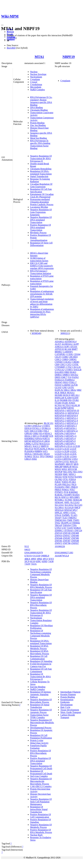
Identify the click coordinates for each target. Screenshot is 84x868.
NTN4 (71, 477)
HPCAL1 (75, 395)
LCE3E (66, 456)
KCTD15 (67, 405)
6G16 (33, 561)
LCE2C (73, 451)
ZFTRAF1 (69, 530)
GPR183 (28, 433)
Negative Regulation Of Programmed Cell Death (41, 767)
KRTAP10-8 (37, 441)
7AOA (34, 564)
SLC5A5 (78, 505)
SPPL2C (59, 513)
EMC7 (64, 377)
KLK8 (58, 408)
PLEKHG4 (29, 451)
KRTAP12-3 (60, 421)
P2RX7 (58, 482)
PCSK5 (72, 482)
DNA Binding (36, 107)
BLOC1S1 (49, 423)
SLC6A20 (69, 507)
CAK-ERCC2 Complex (41, 786)
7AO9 (27, 564)
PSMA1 (65, 490)
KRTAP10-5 (73, 413)
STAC (73, 513)
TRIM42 (76, 523)
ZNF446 (59, 538)
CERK (65, 357)
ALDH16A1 (67, 344)
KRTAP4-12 (72, 431)
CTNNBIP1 (60, 367)
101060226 (60, 546)
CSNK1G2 (36, 426)
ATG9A (74, 347)
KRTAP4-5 (60, 436)
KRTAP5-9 (71, 441)
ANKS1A (59, 347)
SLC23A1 (59, 505)
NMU (65, 474)
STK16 (58, 515)
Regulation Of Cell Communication (39, 657)
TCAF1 (74, 515)
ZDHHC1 (59, 530)
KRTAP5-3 (60, 439)
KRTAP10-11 (61, 413)
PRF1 (68, 487)
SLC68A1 (59, 507)
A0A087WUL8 (62, 556)
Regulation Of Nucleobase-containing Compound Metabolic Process (41, 634)
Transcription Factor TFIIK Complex (39, 716)
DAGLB (77, 370)
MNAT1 (28, 446)
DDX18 (28, 428)
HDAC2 (28, 436)
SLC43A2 (69, 505)
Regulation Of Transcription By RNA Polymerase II (40, 677)
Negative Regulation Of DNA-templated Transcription (41, 220)
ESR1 (40, 431)
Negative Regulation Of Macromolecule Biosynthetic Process (41, 781)
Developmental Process (41, 728)
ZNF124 (78, 530)
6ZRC (38, 561)
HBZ (79, 390)
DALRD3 (59, 372)
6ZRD (45, 561)
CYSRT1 (46, 426)
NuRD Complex (37, 90)
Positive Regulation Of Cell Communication (41, 816)
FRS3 (65, 382)
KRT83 (70, 408)
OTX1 (66, 479)
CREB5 (76, 362)
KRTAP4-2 (60, 433)
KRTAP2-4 (60, 428)
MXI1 (64, 469)
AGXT (58, 344)
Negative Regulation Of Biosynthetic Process (41, 701)
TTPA (74, 525)
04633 (27, 549)
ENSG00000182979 (34, 553)
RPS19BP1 (75, 497)
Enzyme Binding (38, 687)
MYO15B (72, 469)
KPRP (64, 408)
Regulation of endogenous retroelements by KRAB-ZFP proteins (42, 294)
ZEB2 (34, 459)
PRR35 (58, 490)
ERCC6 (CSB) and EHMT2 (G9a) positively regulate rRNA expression (42, 266)
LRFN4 (58, 462)
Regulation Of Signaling (41, 661)
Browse (10, 32)
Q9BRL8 (45, 556)
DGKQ (73, 372)
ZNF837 (75, 543)
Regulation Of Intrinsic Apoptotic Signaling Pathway (41, 694)
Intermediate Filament (70, 692)
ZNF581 (59, 541)
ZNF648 (75, 541)
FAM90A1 (70, 380)
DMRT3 (66, 375)
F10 (70, 377)
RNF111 (65, 497)
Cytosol (34, 82)
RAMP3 (68, 495)
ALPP (76, 344)
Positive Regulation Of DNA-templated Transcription (41, 227)
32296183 (11, 38)
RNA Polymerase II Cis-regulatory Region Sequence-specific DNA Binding (41, 101)
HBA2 (73, 390)
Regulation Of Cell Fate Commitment (41, 670)
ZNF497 (67, 538)
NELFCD (29, 449)
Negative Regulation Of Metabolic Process (41, 826)
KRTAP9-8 (60, 446)
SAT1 (45, 451)
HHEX (63, 393)
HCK (57, 393)
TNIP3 (76, 520)
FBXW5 (59, 382)
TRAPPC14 (66, 523)
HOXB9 (58, 395)
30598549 (36, 333)
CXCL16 (76, 367)
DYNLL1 (37, 428)
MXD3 (58, 469)
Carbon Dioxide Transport (68, 716)
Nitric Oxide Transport (71, 712)
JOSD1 (72, 403)
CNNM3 (59, 362)
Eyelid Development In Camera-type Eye (41, 665)
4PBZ (40, 559)
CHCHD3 (73, 357)
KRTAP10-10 (73, 410)
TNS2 (57, 523)
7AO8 (51, 561)
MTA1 (39, 57)
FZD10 (58, 385)
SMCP (77, 507)
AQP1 (67, 347)
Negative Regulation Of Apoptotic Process (41, 711)
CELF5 (58, 357)
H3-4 (42, 433)
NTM (65, 477)
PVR (66, 492)
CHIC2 (58, 359)
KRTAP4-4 (71, 433)
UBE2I (28, 459)
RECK (58, 497)
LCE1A (69, 446)
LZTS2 (35, 444)
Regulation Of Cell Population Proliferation (41, 737)
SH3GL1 (29, 454)
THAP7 (58, 518)
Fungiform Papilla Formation (38, 747)
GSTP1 (71, 387)
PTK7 (72, 490)
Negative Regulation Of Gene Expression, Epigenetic (41, 212)
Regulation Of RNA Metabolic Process (39, 647)
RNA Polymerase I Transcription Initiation (41, 272)
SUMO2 (28, 456)
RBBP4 (39, 451)
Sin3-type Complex (39, 776)
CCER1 (70, 354)
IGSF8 (75, 398)
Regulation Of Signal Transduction (40, 706)
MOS (76, 464)
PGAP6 (58, 484)
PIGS (74, 484)
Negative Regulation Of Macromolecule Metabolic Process (42, 723)
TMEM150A (61, 520)
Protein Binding (37, 123)
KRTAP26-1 (71, 428)
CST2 (69, 364)
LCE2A (58, 451)
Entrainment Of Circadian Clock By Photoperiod (42, 196)
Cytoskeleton (36, 84)
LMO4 (47, 441)
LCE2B (66, 451)
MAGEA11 (45, 444)
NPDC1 (72, 474)
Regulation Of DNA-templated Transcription (41, 173)
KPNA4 (39, 439)
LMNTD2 (67, 459)
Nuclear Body (36, 835)
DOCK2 (74, 375)
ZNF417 (67, 536)
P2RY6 (65, 482)
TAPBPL (66, 515)
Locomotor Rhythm (39, 207)
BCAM (68, 349)
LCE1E (66, 449)
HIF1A (36, 436)
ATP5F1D (59, 349)
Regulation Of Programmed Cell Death (41, 772)
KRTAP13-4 (60, 426)
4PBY (34, 559)
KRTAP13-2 (60, 423)
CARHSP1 (68, 352)
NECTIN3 (78, 472)
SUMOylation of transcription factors (39, 259)
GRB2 (36, 433)
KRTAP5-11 (71, 436)
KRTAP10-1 (60, 410)
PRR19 (74, 487)
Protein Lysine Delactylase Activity (39, 742)
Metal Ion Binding (38, 138)
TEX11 (36, 456)
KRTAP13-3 (72, 423)
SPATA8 (68, 510)
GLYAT (58, 387)
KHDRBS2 (30, 439)
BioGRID (11, 48)
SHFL (67, 502)
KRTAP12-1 (60, 418)
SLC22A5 (75, 502)
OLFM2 (58, 479)
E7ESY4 (28, 556)
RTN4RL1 (59, 500)
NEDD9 (58, 474)
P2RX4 (72, 479)
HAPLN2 (59, 390)
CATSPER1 (60, 354)
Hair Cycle (65, 707)
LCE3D (58, 456)
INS (70, 400)
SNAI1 (47, 454)
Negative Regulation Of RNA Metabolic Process (41, 586)
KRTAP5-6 (60, 441)
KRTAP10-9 (72, 416)
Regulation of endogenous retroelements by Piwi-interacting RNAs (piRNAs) (42, 313)
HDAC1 (48, 433)
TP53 (42, 456)
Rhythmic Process (38, 233)
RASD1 (76, 495)
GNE (65, 387)
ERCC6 (34, 431)
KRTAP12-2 (72, 418)
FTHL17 (73, 382)
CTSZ (69, 367)
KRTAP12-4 (72, 421)
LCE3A (66, 454)
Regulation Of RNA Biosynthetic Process (40, 652)
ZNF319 (59, 533)
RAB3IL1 (59, 495)
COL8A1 (67, 362)
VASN (70, 528)
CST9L (75, 364)
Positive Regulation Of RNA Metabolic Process (41, 831)
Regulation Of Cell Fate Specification (41, 190)
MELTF (69, 464)
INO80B (64, 400)
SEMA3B (77, 500)
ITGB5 (65, 403)
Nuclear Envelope (38, 74)
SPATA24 (59, 510)
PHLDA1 (67, 484)
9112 (27, 546)
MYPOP (59, 472)
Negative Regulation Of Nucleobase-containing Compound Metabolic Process (41, 573)
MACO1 (74, 462)
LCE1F (73, 449)
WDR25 (77, 528)
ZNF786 (67, 543)
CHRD (65, 359)
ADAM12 (59, 342)
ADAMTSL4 (70, 342)
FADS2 (75, 377)
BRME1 (58, 352)
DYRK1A (46, 428)
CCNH (28, 426)
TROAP (58, 525)
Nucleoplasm (36, 77)
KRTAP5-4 (71, 439)
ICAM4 (68, 398)
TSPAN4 (67, 525)
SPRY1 (66, 513)
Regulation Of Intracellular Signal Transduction (39, 809)
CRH (57, 364)
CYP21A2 (59, 370)
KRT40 (28, 441)
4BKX (27, 559)
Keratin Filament (68, 694)
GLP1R (74, 385)
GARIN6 (66, 385)
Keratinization (67, 700)
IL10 (57, 400)
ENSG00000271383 (64, 553)
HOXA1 (71, 393)
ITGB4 (58, 403)
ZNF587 (67, 541)
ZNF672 (59, 543)
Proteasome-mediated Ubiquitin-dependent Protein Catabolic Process (42, 202)
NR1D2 (58, 477)
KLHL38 (76, 405)
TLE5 (65, 518)
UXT (64, 528)
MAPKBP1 (60, 464)
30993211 (65, 333)
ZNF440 (75, 536)
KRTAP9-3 (71, 444)
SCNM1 (69, 500)
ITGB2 (75, 400)
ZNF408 (75, 533)
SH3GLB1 (38, 454)
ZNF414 (59, 536)
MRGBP (59, 467)
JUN (51, 436)
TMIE (70, 520)
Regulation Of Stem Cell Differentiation (41, 244)
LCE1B (76, 446)
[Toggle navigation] (2, 25)
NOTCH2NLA (41, 449)
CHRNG (73, 359)
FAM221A (60, 380)
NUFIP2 (78, 477)
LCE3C (73, 454)
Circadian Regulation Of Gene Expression (41, 185)
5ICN (27, 561)
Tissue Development (70, 710)
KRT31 (46, 439)
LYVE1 (66, 462)
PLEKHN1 (60, 487)
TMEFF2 (72, 518)
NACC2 (36, 446)
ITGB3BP (44, 436)
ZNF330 (67, 533)
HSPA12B (59, 398)
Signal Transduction (39, 176)
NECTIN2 (68, 472)
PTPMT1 (59, 492)
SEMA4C (59, 502)
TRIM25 (49, 456)
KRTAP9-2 (60, 444)
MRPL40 (67, 467)
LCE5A (58, 459)
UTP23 (58, 528)
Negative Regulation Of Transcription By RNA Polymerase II (41, 159)
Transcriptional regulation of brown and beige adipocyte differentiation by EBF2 (42, 303)
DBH (67, 372)
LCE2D (58, 454)
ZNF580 (75, 538)
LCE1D (58, 449)
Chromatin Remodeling (41, 169)
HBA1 (67, 390)
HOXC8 (67, 395)
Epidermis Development (66, 703)
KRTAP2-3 (72, 426)
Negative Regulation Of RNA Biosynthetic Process (41, 605)
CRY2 (63, 364)
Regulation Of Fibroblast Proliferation (41, 627)
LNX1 (75, 459)
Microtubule (36, 87)
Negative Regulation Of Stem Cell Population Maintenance (41, 802)
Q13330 (37, 556)
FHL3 (46, 431)
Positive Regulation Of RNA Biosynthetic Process (41, 753)
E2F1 (27, 431)
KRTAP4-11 (60, 431)
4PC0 (45, 559)
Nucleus (34, 72)
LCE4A (73, 456)
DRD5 (58, 377)
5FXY (51, 559)
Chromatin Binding (39, 110)
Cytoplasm (35, 79)
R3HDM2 (73, 492)
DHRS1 (58, 375)
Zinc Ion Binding (38, 125)
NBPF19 (69, 57)
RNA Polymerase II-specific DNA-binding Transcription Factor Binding (40, 144)
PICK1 (51, 449)
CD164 (77, 354)
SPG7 (75, 510)
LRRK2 (28, 444)
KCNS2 (58, 405)
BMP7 (75, 349)
